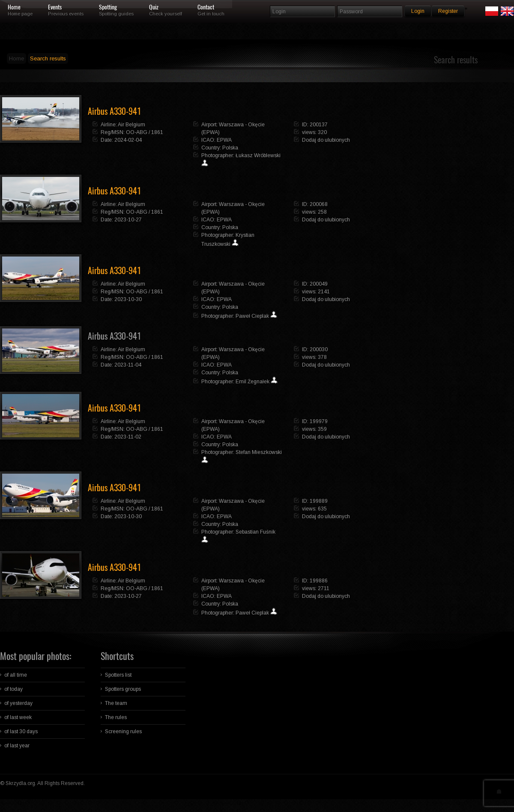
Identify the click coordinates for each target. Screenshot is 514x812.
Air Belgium (131, 125)
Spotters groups (123, 689)
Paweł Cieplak (252, 316)
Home (14, 7)
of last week (18, 717)
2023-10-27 (128, 220)
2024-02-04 (128, 140)
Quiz (154, 7)
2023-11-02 (128, 437)
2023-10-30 (128, 299)
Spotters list (118, 675)
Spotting (108, 7)
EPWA (224, 140)
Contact (206, 7)
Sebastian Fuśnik (256, 532)
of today (13, 689)
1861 (157, 132)
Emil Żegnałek (253, 382)
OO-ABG (137, 132)
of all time (16, 675)
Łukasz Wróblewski (258, 155)
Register (448, 11)
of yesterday (18, 703)
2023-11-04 (128, 365)
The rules (116, 717)
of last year (17, 746)
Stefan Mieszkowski (259, 452)
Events (55, 7)
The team (116, 703)
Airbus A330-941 (114, 336)
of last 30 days (21, 731)
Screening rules (123, 731)
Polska (230, 148)
